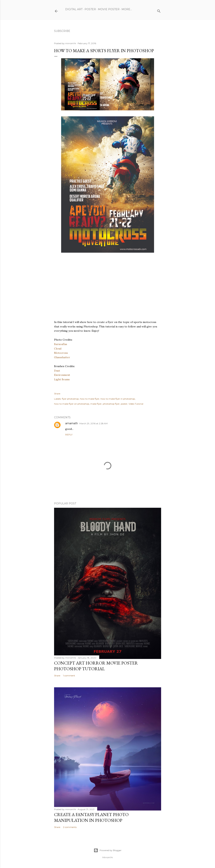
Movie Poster (109, 9)
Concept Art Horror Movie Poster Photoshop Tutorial (96, 666)
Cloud (58, 349)
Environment (62, 375)
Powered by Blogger (108, 850)
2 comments (70, 827)
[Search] (159, 10)
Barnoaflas (61, 344)
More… (127, 9)
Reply (69, 435)
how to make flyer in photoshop (118, 399)
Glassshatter (62, 357)
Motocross (61, 353)
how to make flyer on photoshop (72, 404)
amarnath (72, 423)
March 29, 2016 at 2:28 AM (93, 423)
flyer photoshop (70, 399)
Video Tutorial (136, 404)
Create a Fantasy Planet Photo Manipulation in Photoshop (91, 817)
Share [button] (57, 394)
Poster (90, 9)
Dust (57, 371)
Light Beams (62, 379)
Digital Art (74, 9)
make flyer (96, 404)
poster (124, 404)
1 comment (69, 676)
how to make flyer (90, 399)
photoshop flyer (111, 404)
